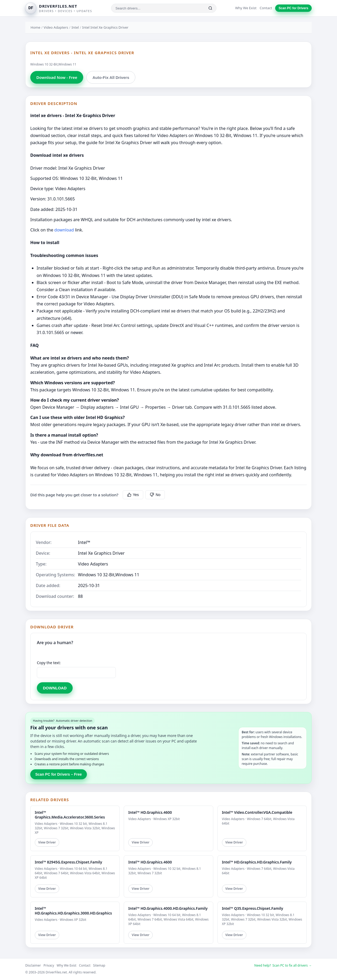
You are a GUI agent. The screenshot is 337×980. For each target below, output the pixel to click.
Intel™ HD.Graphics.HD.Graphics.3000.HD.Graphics (73, 911)
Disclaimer (33, 965)
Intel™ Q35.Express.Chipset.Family (253, 908)
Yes (133, 495)
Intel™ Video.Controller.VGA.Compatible (257, 812)
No (155, 495)
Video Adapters (56, 27)
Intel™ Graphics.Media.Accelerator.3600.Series (70, 815)
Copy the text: (49, 663)
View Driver (47, 842)
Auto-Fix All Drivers (111, 77)
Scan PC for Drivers (293, 8)
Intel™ (84, 542)
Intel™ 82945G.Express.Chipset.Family (68, 862)
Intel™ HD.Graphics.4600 (150, 812)
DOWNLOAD (55, 688)
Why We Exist (246, 8)
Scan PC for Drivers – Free (59, 774)
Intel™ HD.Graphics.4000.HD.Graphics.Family (168, 908)
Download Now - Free (57, 77)
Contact (266, 8)
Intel (75, 27)
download (64, 230)
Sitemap (99, 965)
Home (35, 27)
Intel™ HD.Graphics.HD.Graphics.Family (257, 862)
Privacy (49, 965)
